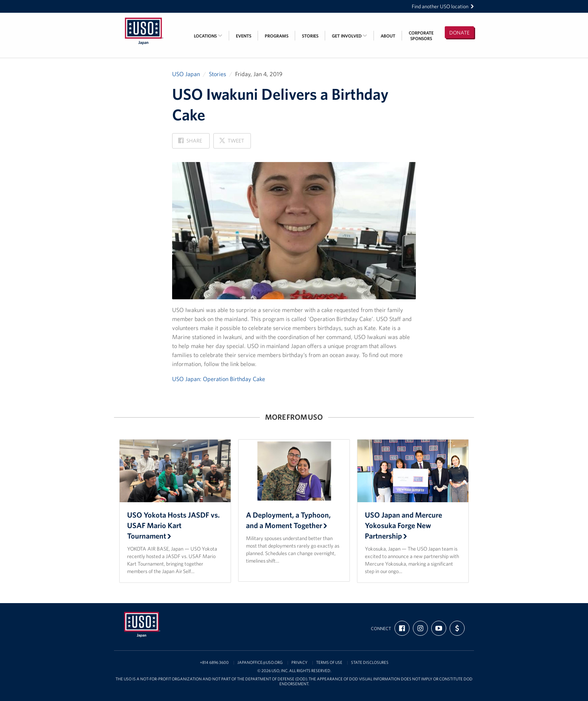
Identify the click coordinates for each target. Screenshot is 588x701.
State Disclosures (370, 663)
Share (190, 143)
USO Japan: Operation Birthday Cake (219, 379)
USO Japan (186, 74)
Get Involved (349, 36)
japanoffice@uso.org (260, 663)
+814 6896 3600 (214, 663)
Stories (310, 36)
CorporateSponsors (421, 36)
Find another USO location (443, 6)
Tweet (231, 143)
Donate (459, 33)
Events (244, 36)
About (388, 36)
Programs (277, 36)
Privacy (299, 663)
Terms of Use (329, 663)
